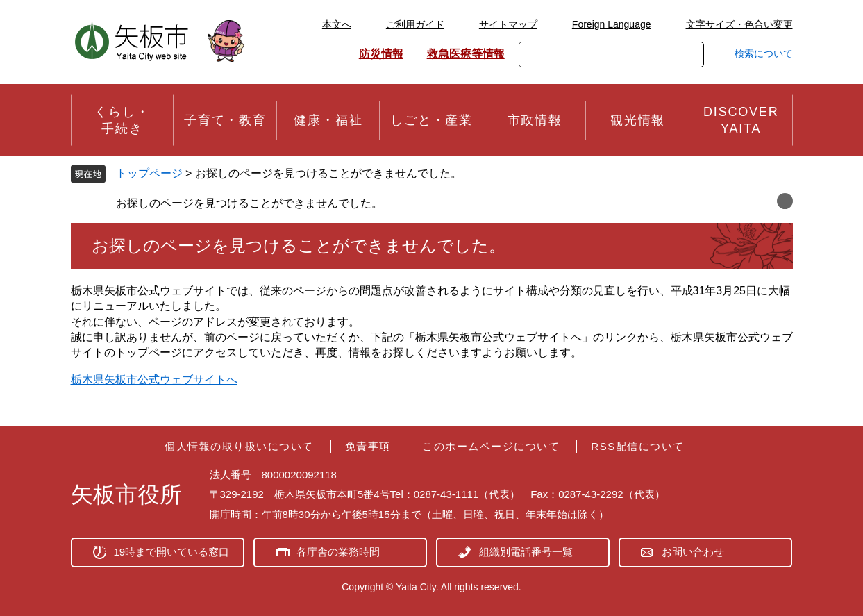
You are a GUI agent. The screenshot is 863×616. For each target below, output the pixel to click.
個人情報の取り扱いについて (239, 446)
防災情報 (381, 54)
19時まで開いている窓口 (172, 552)
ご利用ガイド (415, 24)
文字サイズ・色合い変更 (739, 24)
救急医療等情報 (466, 54)
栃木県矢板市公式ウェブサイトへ (154, 380)
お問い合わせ (693, 552)
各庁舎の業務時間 (338, 552)
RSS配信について (637, 446)
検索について (764, 53)
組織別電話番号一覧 (526, 552)
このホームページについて (491, 446)
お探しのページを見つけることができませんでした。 (249, 203)
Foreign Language (612, 24)
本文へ (337, 24)
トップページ (149, 173)
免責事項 (368, 446)
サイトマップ (508, 24)
